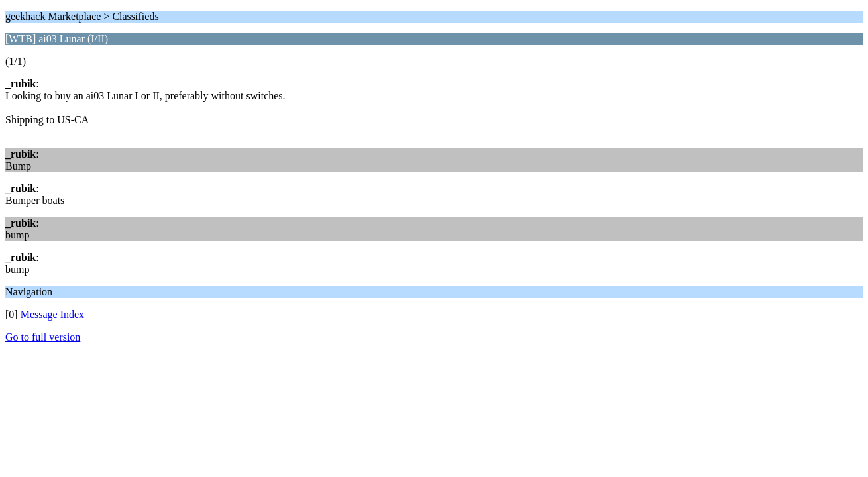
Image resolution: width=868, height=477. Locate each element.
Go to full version (43, 337)
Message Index (52, 314)
